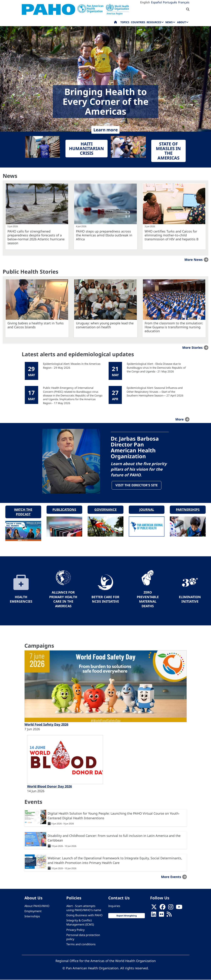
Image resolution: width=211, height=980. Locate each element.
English (145, 2)
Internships (32, 917)
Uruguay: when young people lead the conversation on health (105, 325)
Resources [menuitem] (154, 22)
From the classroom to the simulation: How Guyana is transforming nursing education (174, 327)
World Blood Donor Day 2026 (49, 787)
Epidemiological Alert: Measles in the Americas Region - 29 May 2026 (72, 366)
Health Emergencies (21, 599)
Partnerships (188, 510)
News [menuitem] (169, 22)
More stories (192, 347)
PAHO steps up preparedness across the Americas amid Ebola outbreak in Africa (104, 235)
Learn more (106, 130)
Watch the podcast (23, 512)
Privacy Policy (75, 930)
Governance (105, 510)
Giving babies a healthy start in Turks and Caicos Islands (36, 325)
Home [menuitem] (115, 23)
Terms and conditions (81, 945)
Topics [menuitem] (125, 22)
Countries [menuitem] (138, 22)
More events (171, 877)
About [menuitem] (181, 22)
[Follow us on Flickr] (161, 916)
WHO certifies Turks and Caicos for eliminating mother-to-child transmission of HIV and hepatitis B (172, 235)
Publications (64, 510)
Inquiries (114, 906)
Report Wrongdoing (127, 916)
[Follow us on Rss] (169, 916)
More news (194, 260)
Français (184, 2)
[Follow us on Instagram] (171, 908)
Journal (147, 510)
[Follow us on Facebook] (162, 908)
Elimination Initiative (190, 599)
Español (156, 2)
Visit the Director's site (137, 485)
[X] (154, 908)
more (180, 419)
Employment (33, 911)
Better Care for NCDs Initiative (105, 599)
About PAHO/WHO (37, 906)
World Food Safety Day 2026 (46, 725)
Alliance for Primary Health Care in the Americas (63, 599)
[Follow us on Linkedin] (154, 916)
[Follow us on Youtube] (179, 908)
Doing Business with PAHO (84, 916)
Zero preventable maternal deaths (148, 599)
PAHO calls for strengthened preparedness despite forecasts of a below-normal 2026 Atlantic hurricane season (36, 237)
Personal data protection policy (83, 937)
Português (170, 2)
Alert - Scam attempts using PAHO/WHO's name (84, 908)
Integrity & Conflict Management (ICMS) (80, 923)
